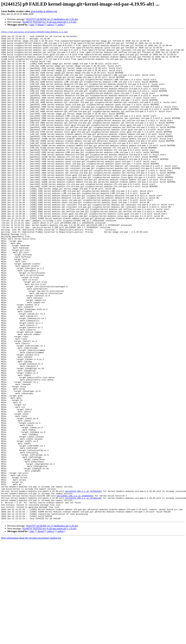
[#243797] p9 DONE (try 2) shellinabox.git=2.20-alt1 (52, 19)
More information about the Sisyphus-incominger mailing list (31, 636)
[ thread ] (41, 25)
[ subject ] (51, 25)
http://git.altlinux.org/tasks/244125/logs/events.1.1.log (34, 32)
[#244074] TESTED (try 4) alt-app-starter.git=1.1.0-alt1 (49, 22)
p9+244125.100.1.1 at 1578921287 (84, 583)
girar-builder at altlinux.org (44, 11)
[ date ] (32, 25)
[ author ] (61, 25)
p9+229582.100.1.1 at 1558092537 (75, 589)
